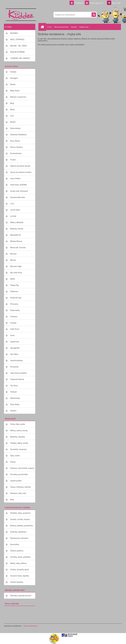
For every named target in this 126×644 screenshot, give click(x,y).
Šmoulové (14, 367)
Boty (12, 499)
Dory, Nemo (15, 141)
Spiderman (15, 342)
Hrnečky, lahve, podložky (20, 557)
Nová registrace (96, 3)
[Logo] (21, 15)
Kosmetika (15, 544)
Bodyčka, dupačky (18, 437)
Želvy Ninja (15, 404)
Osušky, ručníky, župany (20, 519)
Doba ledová (15, 128)
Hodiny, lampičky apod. (20, 569)
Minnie (13, 260)
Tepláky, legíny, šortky (19, 443)
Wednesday (15, 398)
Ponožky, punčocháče (19, 474)
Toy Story (14, 385)
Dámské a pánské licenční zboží (21, 596)
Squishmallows (16, 360)
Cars (12, 116)
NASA (13, 279)
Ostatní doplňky (17, 582)
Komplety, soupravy (18, 449)
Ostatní (13, 411)
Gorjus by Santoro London (21, 172)
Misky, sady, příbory (18, 563)
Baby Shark (15, 91)
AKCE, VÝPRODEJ (17, 39)
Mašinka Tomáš (17, 229)
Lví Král (13, 216)
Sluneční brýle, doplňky (20, 576)
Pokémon (14, 291)
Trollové (13, 392)
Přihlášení (79, 3)
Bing (12, 103)
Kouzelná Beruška (18, 197)
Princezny (14, 304)
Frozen (13, 160)
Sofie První (15, 329)
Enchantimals (16, 153)
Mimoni (13, 254)
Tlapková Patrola (17, 379)
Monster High (16, 266)
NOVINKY (14, 33)
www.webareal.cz (31, 626)
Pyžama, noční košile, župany (22, 468)
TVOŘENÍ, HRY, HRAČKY (20, 58)
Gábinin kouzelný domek (20, 166)
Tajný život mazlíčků (18, 373)
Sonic (12, 335)
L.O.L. (12, 204)
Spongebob (15, 348)
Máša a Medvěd (17, 222)
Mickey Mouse (16, 241)
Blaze (12, 109)
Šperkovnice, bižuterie (19, 538)
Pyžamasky (15, 310)
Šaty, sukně (15, 456)
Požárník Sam (16, 298)
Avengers (14, 78)
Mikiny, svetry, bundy (19, 430)
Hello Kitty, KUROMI (18, 185)
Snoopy (13, 323)
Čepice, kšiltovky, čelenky (20, 487)
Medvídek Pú (16, 235)
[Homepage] (43, 27)
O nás (50, 27)
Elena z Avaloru (17, 147)
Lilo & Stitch (15, 210)
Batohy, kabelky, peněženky (22, 526)
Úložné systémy (17, 551)
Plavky (13, 462)
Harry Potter (15, 178)
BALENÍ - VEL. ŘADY (19, 46)
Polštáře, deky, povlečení (20, 513)
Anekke (13, 72)
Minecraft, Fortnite (18, 247)
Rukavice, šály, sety (18, 493)
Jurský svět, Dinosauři (19, 191)
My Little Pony (16, 273)
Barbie (13, 84)
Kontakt (74, 27)
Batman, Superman (18, 97)
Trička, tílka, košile (18, 424)
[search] (94, 15)
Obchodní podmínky (61, 27)
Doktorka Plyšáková (18, 134)
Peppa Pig (14, 285)
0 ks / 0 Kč (116, 3)
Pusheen (14, 316)
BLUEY (13, 122)
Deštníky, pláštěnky (18, 532)
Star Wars (14, 354)
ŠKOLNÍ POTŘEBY (18, 52)
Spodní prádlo (16, 481)
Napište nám (84, 27)
